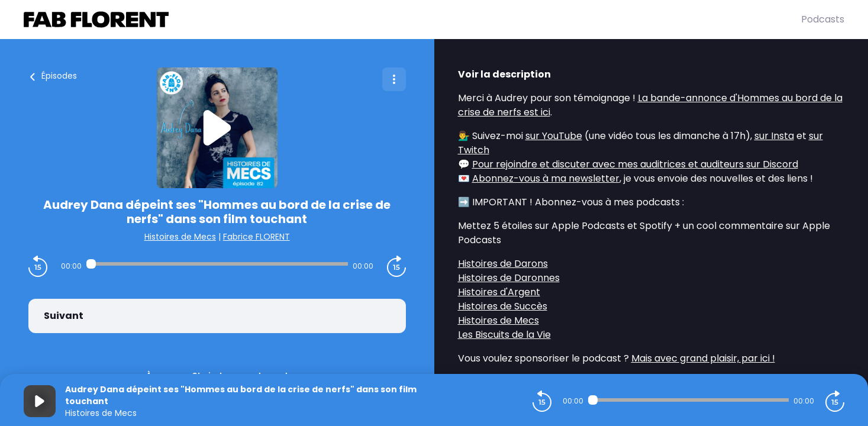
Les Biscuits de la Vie (504, 335)
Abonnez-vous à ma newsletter (546, 178)
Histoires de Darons (503, 264)
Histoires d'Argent (499, 292)
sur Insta (774, 136)
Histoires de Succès (503, 306)
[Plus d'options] (394, 79)
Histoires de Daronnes (509, 278)
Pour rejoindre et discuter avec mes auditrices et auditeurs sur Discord (635, 164)
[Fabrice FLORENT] (412, 20)
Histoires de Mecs (180, 237)
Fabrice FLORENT (256, 237)
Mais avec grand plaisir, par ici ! (703, 358)
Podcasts (823, 19)
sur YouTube (554, 136)
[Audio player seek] (217, 264)
